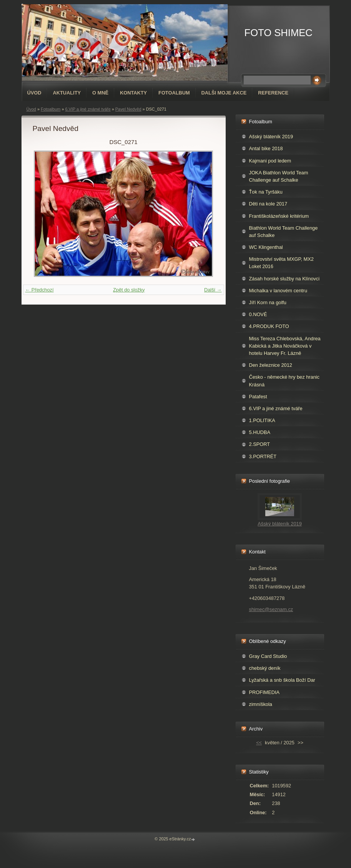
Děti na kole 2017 (268, 204)
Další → (213, 290)
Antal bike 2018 (266, 148)
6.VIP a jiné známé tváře (88, 109)
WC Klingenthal (266, 247)
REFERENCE (273, 93)
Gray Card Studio (268, 656)
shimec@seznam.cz (271, 609)
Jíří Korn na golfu (268, 302)
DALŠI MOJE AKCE (224, 93)
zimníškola (261, 704)
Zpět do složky (129, 290)
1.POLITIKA (262, 420)
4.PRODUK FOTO (269, 326)
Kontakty (133, 93)
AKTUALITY (67, 93)
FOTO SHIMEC (279, 33)
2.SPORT (260, 444)
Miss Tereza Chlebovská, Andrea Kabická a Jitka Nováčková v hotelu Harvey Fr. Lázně (285, 346)
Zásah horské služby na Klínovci (284, 279)
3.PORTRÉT (263, 456)
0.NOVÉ (258, 314)
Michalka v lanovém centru (278, 291)
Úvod (34, 93)
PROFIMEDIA (264, 692)
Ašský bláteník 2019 (271, 137)
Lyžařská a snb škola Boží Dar (282, 680)
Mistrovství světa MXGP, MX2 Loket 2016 (281, 263)
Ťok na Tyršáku (266, 192)
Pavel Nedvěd (128, 109)
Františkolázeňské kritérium (279, 216)
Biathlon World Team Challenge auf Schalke (284, 232)
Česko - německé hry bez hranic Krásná (284, 381)
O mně (100, 93)
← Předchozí (40, 290)
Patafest (258, 397)
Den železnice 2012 (271, 365)
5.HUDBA (260, 432)
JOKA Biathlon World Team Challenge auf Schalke (279, 176)
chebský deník (265, 668)
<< (259, 743)
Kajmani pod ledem (270, 161)
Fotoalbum (174, 93)
